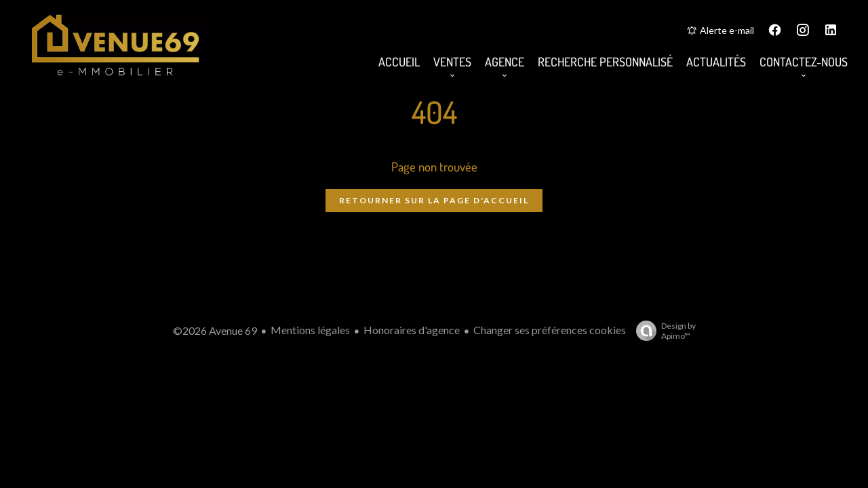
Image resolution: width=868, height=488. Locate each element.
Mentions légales (310, 330)
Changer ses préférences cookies (550, 330)
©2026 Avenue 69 (215, 330)
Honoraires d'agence (412, 330)
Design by (663, 331)
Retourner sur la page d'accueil (434, 200)
